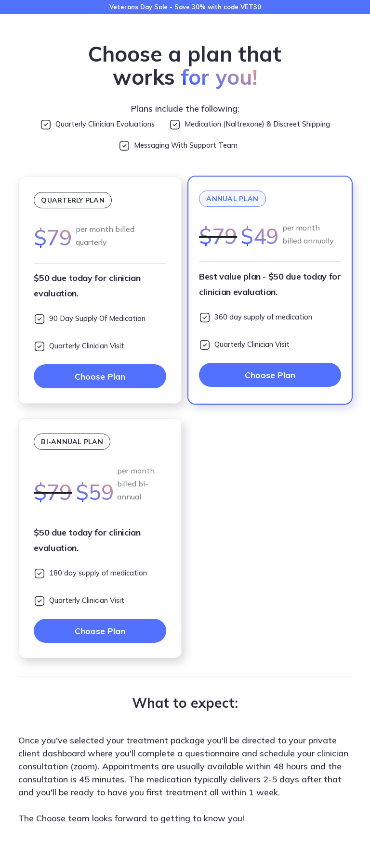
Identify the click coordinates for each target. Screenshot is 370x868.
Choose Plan (100, 377)
